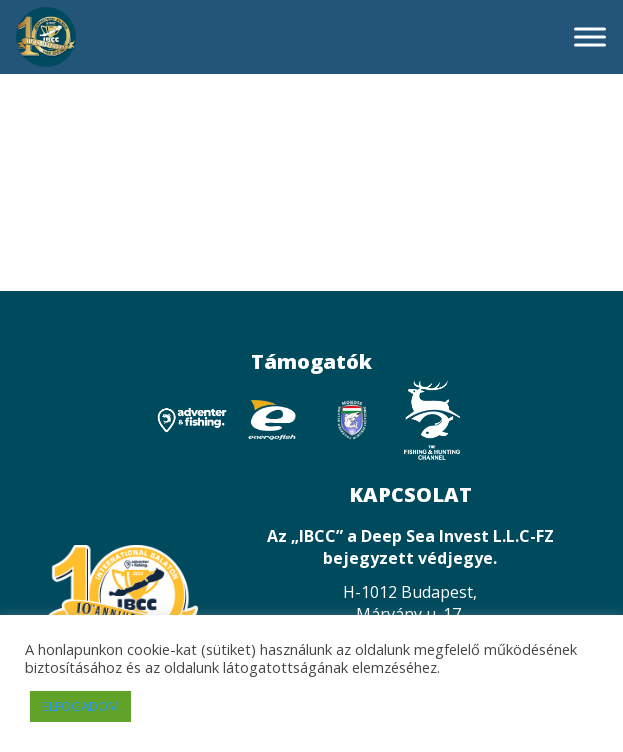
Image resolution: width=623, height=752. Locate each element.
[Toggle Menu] (590, 36)
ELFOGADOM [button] (80, 706)
